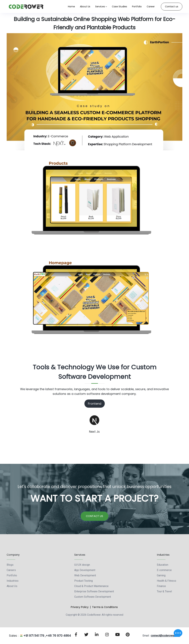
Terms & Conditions (105, 607)
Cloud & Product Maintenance (91, 586)
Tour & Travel (164, 591)
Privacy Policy (80, 607)
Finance (161, 586)
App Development (85, 570)
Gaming (161, 575)
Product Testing (84, 581)
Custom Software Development (93, 597)
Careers (11, 570)
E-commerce (164, 570)
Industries (13, 581)
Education (163, 565)
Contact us (172, 6)
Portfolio (12, 575)
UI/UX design (82, 565)
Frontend (95, 404)
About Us (12, 586)
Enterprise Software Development (94, 591)
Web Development (85, 575)
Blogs (10, 565)
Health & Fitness (167, 581)
